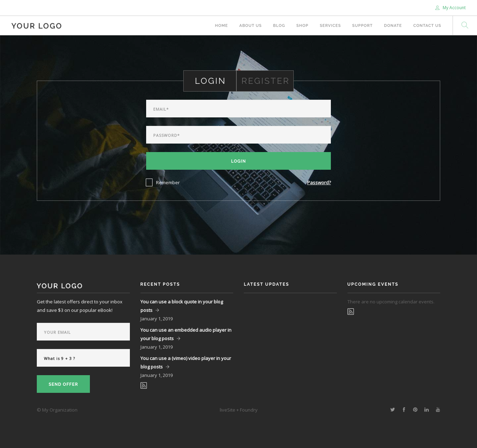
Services (331, 26)
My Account (450, 8)
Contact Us (427, 26)
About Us (251, 26)
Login (238, 161)
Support (362, 26)
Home (222, 26)
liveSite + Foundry (239, 410)
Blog (279, 26)
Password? (319, 182)
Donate (393, 26)
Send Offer (63, 384)
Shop (303, 26)
